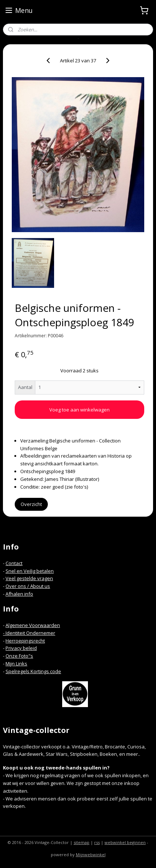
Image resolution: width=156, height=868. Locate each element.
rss (97, 842)
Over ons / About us (28, 586)
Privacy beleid (21, 648)
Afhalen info (19, 594)
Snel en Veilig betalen (30, 571)
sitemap (81, 842)
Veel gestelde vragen (29, 578)
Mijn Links (16, 664)
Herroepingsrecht (25, 641)
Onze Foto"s (19, 656)
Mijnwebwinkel (91, 855)
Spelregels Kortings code (33, 671)
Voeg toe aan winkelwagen (79, 410)
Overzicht (31, 504)
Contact (14, 563)
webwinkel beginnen (125, 842)
